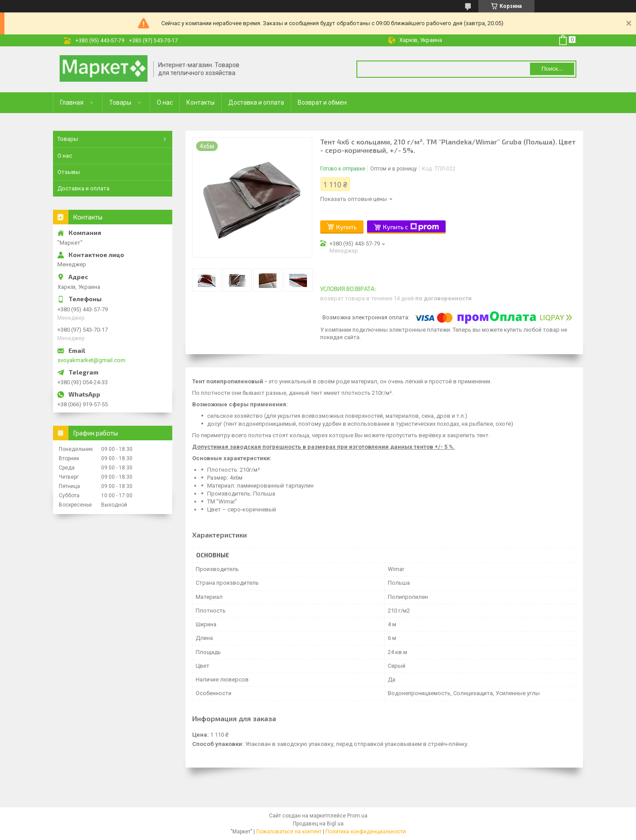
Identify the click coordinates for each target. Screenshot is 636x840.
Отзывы (69, 172)
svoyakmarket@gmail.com (91, 360)
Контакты (201, 102)
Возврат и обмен (322, 102)
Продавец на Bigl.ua (318, 824)
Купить (346, 227)
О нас (165, 102)
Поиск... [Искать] (552, 69)
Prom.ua (357, 816)
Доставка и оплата (256, 102)
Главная (72, 102)
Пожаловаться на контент (289, 832)
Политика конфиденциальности (366, 832)
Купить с (411, 227)
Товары (120, 102)
